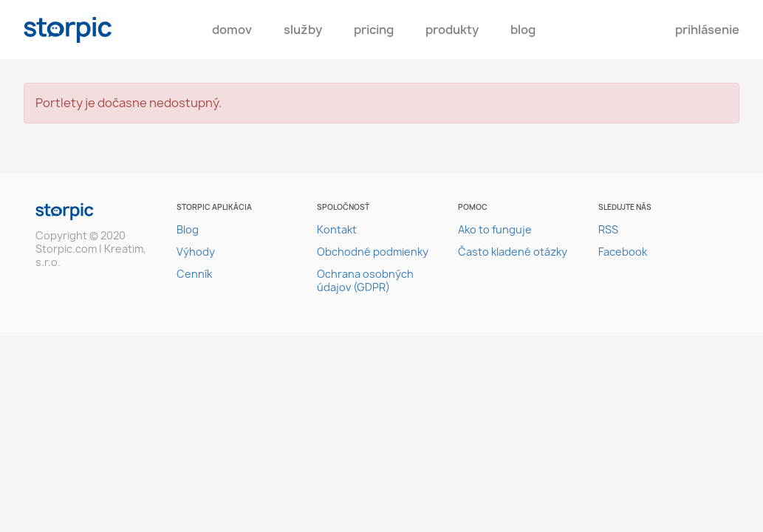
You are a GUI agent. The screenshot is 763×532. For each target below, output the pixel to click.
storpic (68, 30)
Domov (232, 30)
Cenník (194, 274)
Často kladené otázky (513, 252)
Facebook (623, 252)
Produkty (452, 30)
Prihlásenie (707, 30)
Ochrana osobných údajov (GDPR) (365, 280)
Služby (303, 30)
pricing (374, 30)
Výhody (196, 252)
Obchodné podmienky (373, 252)
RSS (608, 229)
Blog (523, 30)
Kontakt (337, 229)
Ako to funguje (495, 229)
